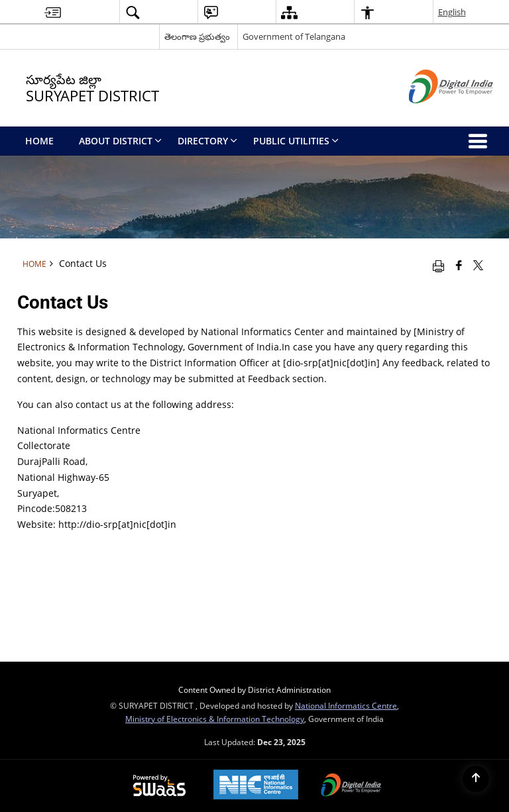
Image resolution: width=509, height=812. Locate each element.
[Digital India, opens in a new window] (351, 786)
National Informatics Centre (346, 705)
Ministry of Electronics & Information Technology (215, 719)
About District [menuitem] (120, 141)
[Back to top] (476, 779)
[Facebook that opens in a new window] (459, 265)
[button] (133, 12)
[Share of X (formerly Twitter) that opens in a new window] (478, 265)
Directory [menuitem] (207, 141)
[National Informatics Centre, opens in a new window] (256, 786)
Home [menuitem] (39, 141)
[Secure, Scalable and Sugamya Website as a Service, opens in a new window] (159, 786)
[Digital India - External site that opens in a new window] (434, 114)
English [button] (452, 12)
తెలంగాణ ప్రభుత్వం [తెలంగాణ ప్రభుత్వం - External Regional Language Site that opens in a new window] (197, 36)
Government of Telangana (294, 36)
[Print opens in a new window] (438, 265)
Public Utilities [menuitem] (296, 141)
